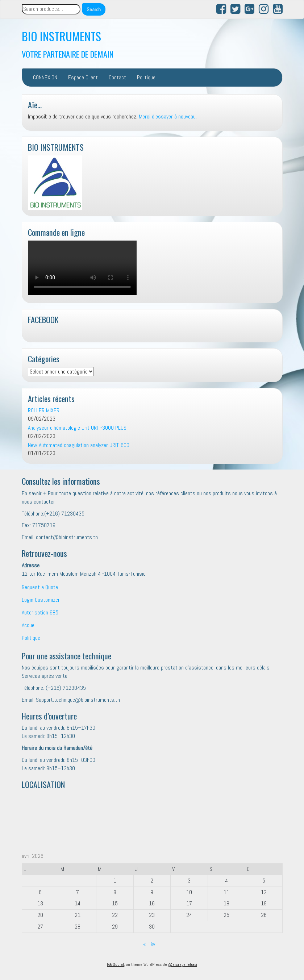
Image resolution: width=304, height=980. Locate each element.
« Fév (149, 944)
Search (94, 9)
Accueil (29, 625)
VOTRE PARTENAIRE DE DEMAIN (68, 54)
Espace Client (83, 77)
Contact (117, 77)
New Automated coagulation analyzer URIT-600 (79, 445)
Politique (146, 77)
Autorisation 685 (40, 612)
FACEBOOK (43, 319)
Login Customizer (41, 600)
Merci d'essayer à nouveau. (168, 116)
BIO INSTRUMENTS (61, 36)
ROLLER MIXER (44, 410)
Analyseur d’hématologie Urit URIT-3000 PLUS (77, 428)
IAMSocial (115, 964)
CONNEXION (45, 77)
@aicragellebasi (183, 964)
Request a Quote (40, 587)
